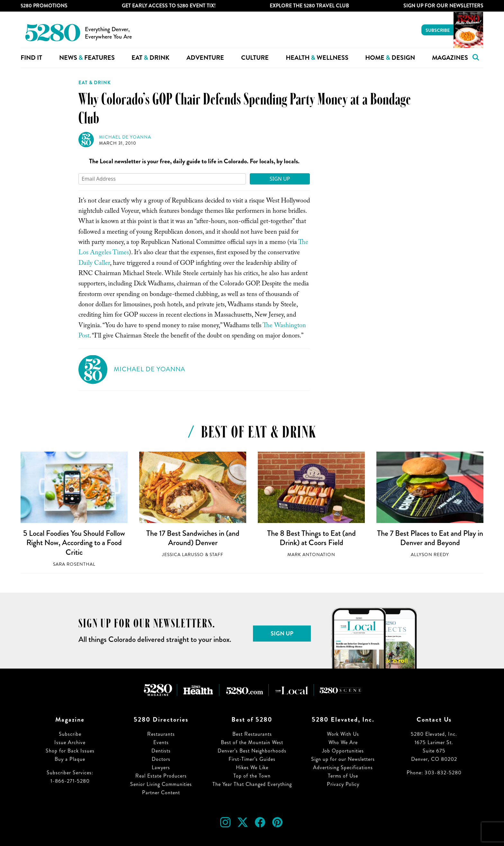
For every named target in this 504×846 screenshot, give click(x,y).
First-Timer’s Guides (252, 759)
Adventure (205, 58)
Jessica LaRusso (183, 555)
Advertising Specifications (343, 767)
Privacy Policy (343, 784)
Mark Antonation (311, 555)
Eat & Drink (95, 83)
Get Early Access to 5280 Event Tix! (169, 6)
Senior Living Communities (161, 784)
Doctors (161, 759)
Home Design (390, 58)
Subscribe (438, 30)
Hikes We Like (252, 767)
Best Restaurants (252, 734)
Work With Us (343, 734)
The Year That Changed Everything (252, 784)
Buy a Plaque (70, 759)
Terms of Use (343, 776)
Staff (216, 555)
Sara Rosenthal (74, 564)
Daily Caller (94, 264)
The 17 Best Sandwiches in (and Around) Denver (193, 538)
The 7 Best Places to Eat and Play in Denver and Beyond (430, 538)
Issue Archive (70, 742)
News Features (87, 58)
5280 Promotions (44, 6)
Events (161, 742)
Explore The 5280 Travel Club (309, 6)
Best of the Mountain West (252, 742)
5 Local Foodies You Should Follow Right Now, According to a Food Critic (74, 543)
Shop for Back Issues (70, 751)
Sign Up (280, 179)
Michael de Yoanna (125, 137)
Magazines (450, 58)
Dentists (161, 751)
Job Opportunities (343, 751)
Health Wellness (317, 58)
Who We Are (343, 742)
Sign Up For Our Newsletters (443, 6)
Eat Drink (150, 58)
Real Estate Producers (161, 776)
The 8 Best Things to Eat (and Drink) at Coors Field (311, 538)
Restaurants (161, 734)
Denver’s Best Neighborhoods (252, 751)
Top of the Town (252, 776)
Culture (255, 58)
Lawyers (161, 767)
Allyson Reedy (430, 555)
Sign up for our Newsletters (343, 759)
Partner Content (161, 792)
